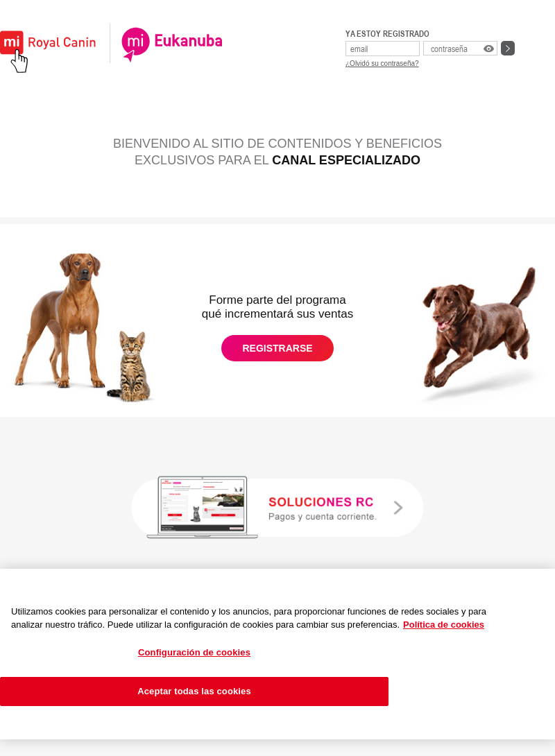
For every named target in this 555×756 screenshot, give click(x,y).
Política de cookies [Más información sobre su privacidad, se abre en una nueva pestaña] (444, 625)
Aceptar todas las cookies (194, 691)
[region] (277, 654)
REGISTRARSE (277, 348)
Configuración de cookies (194, 652)
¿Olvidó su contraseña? (382, 63)
